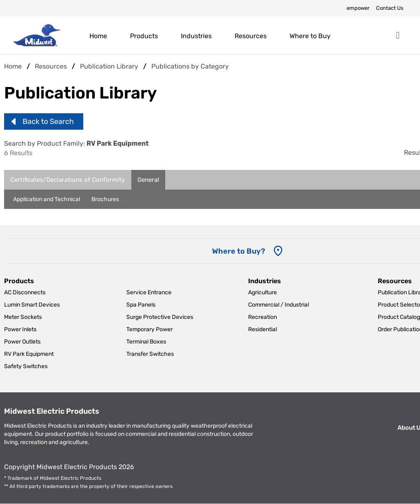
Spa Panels (141, 305)
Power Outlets (22, 342)
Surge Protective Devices (160, 317)
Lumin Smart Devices (32, 305)
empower (358, 8)
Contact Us (390, 8)
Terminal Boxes (146, 342)
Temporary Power (150, 329)
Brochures (105, 199)
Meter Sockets (23, 317)
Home (98, 36)
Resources (251, 36)
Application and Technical (47, 199)
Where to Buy (310, 36)
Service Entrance (149, 292)
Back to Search (48, 121)
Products (144, 36)
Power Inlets (20, 329)
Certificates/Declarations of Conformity (67, 180)
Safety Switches (26, 366)
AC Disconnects (25, 292)
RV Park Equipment (29, 354)
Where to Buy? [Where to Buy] (239, 251)
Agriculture (262, 292)
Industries (196, 36)
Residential (262, 329)
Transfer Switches (150, 354)
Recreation (262, 317)
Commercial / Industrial (278, 305)
